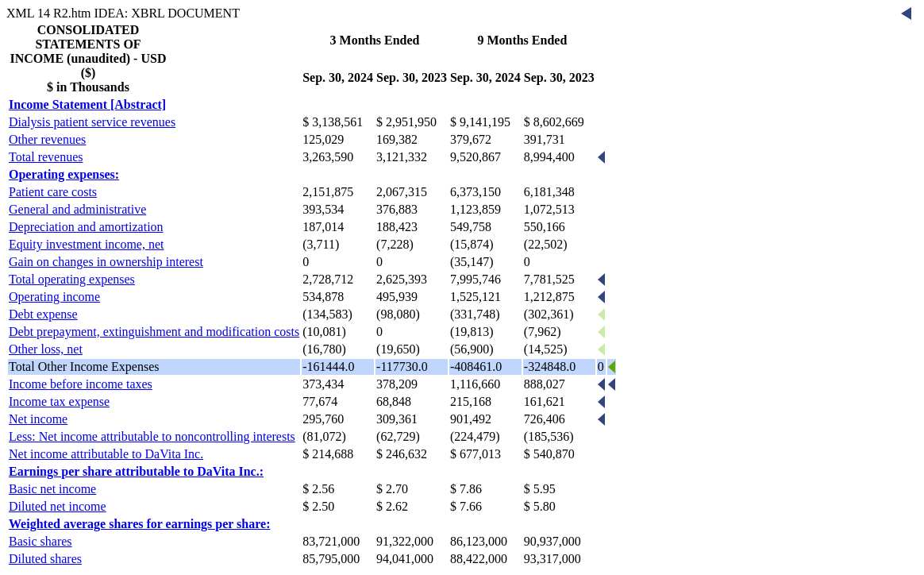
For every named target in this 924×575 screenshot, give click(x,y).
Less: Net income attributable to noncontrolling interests (152, 436)
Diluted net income (58, 506)
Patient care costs (53, 192)
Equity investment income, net (87, 244)
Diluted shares (45, 559)
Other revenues (47, 139)
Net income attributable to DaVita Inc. (106, 454)
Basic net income (52, 489)
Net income (38, 419)
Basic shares (40, 541)
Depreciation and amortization (86, 227)
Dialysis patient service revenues (92, 122)
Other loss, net (46, 349)
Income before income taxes (81, 384)
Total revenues (46, 157)
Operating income (54, 297)
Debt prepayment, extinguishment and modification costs (154, 332)
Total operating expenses (72, 279)
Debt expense (43, 314)
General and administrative (77, 209)
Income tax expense (59, 401)
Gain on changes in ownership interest (106, 262)
